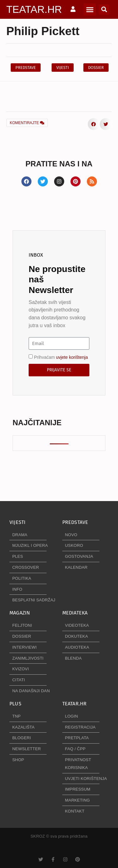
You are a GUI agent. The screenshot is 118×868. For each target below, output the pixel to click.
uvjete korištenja (72, 357)
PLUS (15, 704)
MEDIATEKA (75, 613)
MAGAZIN (20, 613)
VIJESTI (17, 522)
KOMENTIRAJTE (27, 123)
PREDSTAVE (75, 522)
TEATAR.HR (34, 9)
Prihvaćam (61, 357)
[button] (90, 9)
